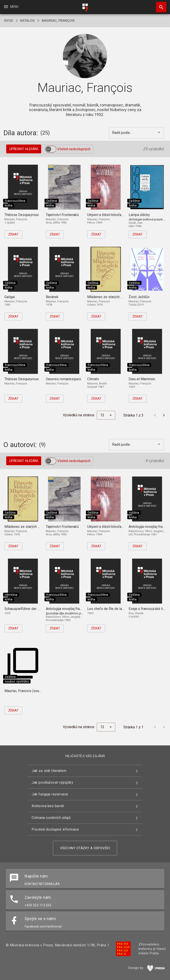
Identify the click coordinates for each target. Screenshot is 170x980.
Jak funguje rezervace (50, 794)
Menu (11, 7)
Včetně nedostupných (74, 149)
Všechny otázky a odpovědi (85, 848)
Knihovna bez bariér (48, 806)
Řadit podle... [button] (123, 133)
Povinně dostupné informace (55, 829)
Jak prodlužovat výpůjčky (52, 782)
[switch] (51, 149)
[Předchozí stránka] (155, 415)
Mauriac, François (58, 21)
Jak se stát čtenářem (49, 771)
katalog (27, 21)
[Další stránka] (164, 415)
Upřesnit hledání (24, 149)
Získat (13, 234)
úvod (9, 21)
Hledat (159, 5)
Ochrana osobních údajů (51, 818)
